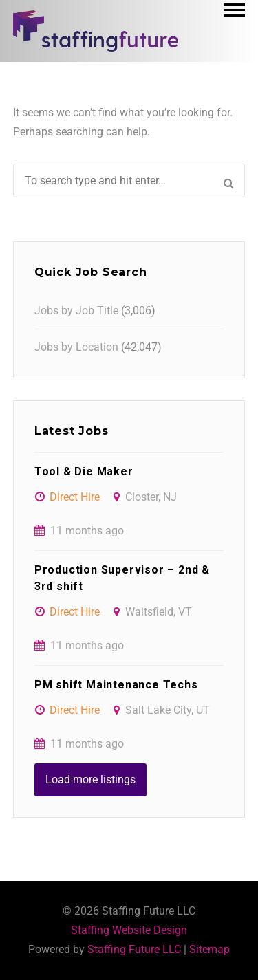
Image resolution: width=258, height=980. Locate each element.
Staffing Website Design (129, 930)
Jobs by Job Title (76, 311)
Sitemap (209, 949)
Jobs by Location (76, 347)
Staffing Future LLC (134, 949)
